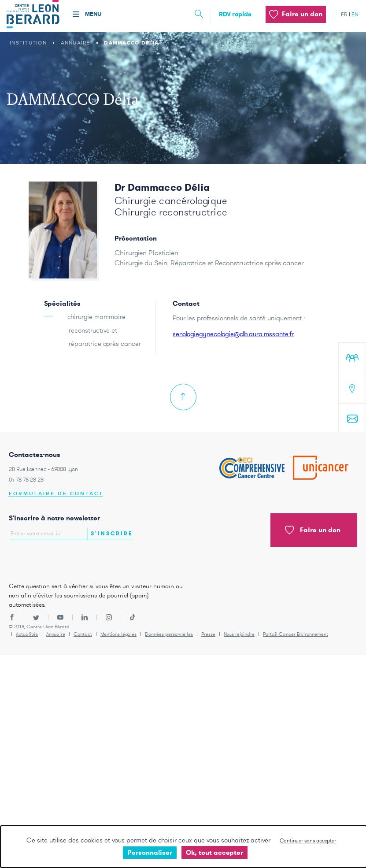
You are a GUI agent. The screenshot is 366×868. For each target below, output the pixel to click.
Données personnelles (169, 634)
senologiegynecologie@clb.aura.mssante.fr (233, 334)
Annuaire (76, 43)
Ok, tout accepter (214, 852)
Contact (83, 634)
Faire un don (313, 530)
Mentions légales (118, 634)
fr (344, 14)
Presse (208, 634)
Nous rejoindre (239, 634)
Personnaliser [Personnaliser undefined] (150, 852)
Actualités (27, 634)
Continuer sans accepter (308, 840)
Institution (28, 43)
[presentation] (60, 559)
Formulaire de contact (56, 494)
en (355, 14)
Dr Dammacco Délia (162, 187)
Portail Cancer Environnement (296, 634)
